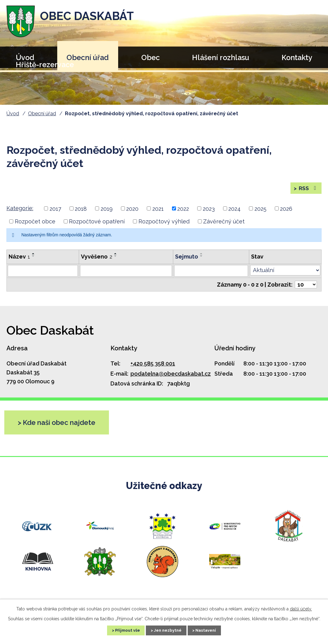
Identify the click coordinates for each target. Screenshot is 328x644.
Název (19, 260)
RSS (308, 190)
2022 (183, 212)
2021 (158, 212)
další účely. (301, 608)
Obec (150, 57)
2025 (260, 212)
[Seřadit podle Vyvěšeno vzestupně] (116, 257)
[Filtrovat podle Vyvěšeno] (126, 274)
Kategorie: (20, 211)
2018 (81, 212)
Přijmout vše (122, 630)
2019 (107, 212)
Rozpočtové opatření (97, 224)
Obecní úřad (88, 57)
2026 (286, 212)
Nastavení (212, 630)
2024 (234, 212)
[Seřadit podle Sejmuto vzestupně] (202, 257)
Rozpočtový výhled (164, 224)
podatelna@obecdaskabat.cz (171, 377)
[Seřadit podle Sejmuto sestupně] (202, 259)
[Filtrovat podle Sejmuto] (211, 274)
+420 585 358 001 (153, 367)
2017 (55, 212)
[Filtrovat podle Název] (43, 274)
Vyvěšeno (97, 260)
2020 (132, 212)
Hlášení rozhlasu (221, 57)
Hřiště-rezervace (45, 65)
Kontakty (297, 57)
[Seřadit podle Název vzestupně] (34, 257)
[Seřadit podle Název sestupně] (34, 259)
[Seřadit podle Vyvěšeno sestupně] (116, 259)
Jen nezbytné (168, 630)
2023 (209, 212)
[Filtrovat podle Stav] (285, 273)
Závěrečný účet (224, 224)
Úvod (13, 114)
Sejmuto (187, 260)
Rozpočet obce (35, 224)
